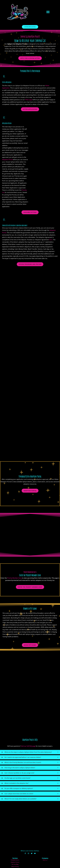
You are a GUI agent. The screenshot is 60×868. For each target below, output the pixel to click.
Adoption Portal (12, 160)
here (55, 240)
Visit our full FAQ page (28, 736)
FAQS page (33, 100)
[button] (48, 12)
